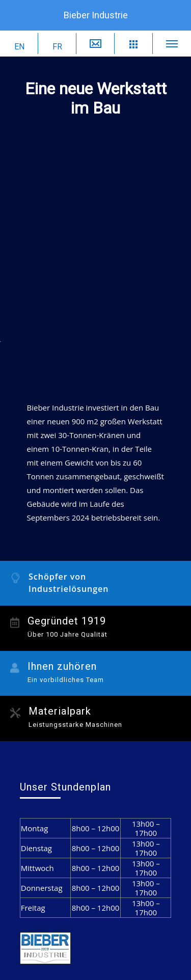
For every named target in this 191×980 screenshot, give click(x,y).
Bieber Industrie (96, 15)
